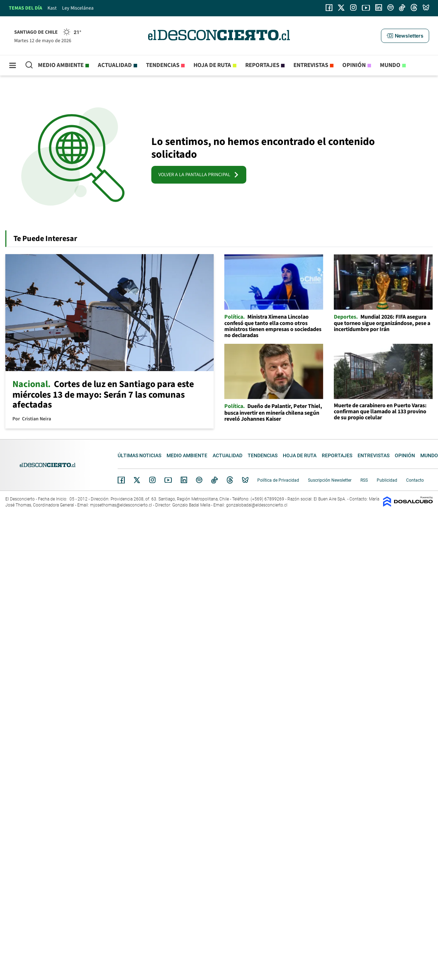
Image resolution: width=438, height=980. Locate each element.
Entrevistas (311, 65)
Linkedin (184, 480)
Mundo (390, 65)
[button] (405, 36)
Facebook (121, 480)
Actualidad (115, 65)
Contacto (415, 480)
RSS (364, 480)
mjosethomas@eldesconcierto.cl (121, 505)
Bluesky (245, 480)
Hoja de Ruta (212, 65)
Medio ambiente (61, 65)
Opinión (354, 65)
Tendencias (163, 65)
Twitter (137, 480)
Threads (230, 480)
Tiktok (214, 480)
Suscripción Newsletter (330, 480)
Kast (52, 8)
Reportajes (262, 65)
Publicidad (387, 480)
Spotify (199, 480)
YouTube (168, 480)
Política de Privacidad (278, 480)
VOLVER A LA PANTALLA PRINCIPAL (199, 175)
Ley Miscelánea (78, 8)
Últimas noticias (139, 455)
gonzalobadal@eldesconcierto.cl (257, 505)
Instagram (152, 480)
